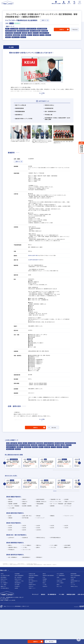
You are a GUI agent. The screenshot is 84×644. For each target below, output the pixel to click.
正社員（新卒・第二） (27, 515)
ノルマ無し (25, 547)
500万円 (24, 527)
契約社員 (38, 515)
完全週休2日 (8, 37)
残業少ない (30, 35)
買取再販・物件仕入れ (41, 501)
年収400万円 (23, 37)
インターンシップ (40, 518)
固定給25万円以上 (17, 33)
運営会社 (43, 594)
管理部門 (24, 503)
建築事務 (52, 505)
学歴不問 (44, 581)
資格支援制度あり (16, 35)
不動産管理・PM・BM (55, 499)
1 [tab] (55, 491)
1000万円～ (39, 530)
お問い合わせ (81, 594)
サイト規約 (61, 594)
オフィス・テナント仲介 (56, 501)
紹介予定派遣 (25, 518)
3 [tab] (61, 491)
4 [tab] (65, 491)
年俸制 (58, 577)
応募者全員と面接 (32, 573)
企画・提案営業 (68, 503)
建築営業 (10, 501)
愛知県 (30, 255)
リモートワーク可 (26, 549)
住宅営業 (20, 443)
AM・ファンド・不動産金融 (57, 503)
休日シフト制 (59, 586)
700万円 (66, 527)
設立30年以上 (36, 33)
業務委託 (52, 515)
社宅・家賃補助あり (13, 557)
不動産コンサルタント (69, 501)
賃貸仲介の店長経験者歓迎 (35, 31)
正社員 (10, 515)
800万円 (10, 530)
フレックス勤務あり (27, 545)
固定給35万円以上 (18, 579)
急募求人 (7, 29)
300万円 (38, 525)
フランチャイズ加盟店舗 (61, 579)
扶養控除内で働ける (13, 547)
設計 (37, 505)
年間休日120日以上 (16, 37)
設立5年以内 (31, 579)
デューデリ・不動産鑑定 (14, 505)
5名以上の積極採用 (14, 29)
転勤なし (10, 545)
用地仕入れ (25, 501)
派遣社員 (10, 518)
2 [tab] (58, 491)
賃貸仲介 (10, 499)
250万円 (24, 525)
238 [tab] (79, 470)
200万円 (10, 525)
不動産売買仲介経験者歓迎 (11, 31)
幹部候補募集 (17, 573)
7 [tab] (74, 491)
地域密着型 (24, 33)
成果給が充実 (73, 577)
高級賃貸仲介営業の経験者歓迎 (23, 31)
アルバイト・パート (69, 515)
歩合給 (44, 577)
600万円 (52, 527)
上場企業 (30, 33)
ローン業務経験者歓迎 (61, 575)
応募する (62, 29)
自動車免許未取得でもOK (75, 581)
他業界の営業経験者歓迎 (42, 29)
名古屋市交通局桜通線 (33, 260)
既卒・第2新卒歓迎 (9, 33)
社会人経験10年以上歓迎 (31, 29)
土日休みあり (48, 35)
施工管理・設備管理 (27, 505)
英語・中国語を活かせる (33, 581)
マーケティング (68, 505)
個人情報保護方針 (52, 594)
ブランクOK (42, 35)
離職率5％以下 (68, 547)
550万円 (38, 527)
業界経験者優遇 (22, 29)
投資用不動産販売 (40, 499)
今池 (39, 260)
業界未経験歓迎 (45, 31)
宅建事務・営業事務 (13, 503)
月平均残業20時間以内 (55, 537)
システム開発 (11, 508)
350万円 (52, 525)
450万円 (10, 527)
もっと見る (42, 93)
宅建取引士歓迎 (9, 35)
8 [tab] (78, 491)
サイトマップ (35, 594)
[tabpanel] (13, 463)
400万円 (66, 525)
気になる (75, 29)
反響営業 (16, 588)
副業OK (38, 547)
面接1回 (44, 573)
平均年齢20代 (11, 549)
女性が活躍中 (36, 35)
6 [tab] (71, 491)
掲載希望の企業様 (71, 594)
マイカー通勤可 (54, 545)
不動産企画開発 (40, 503)
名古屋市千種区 (35, 255)
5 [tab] (68, 491)
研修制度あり (24, 35)
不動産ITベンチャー (32, 588)
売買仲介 (24, 499)
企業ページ (44, 20)
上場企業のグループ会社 (44, 33)
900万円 (24, 530)
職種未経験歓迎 (31, 577)
